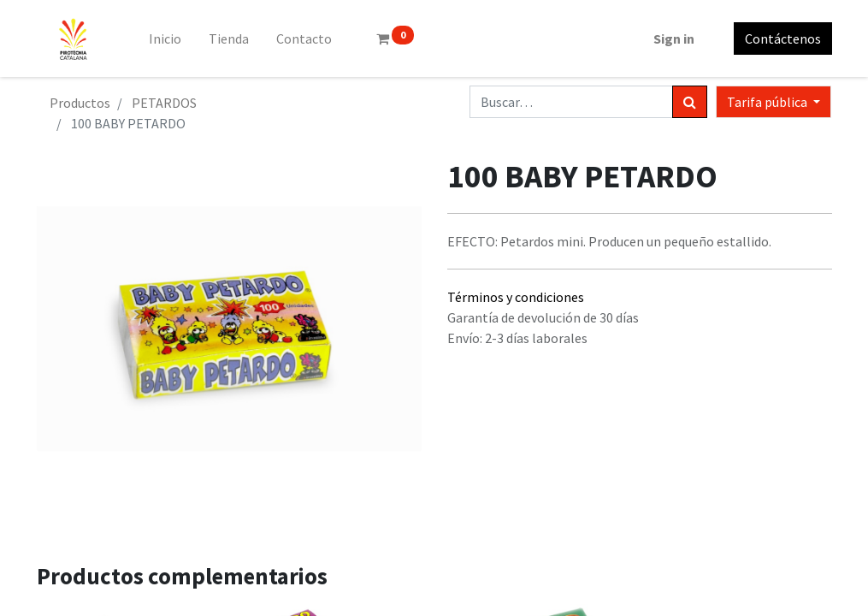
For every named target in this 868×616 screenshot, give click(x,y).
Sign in (674, 38)
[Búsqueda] (690, 102)
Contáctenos (783, 38)
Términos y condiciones (516, 297)
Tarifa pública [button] (768, 102)
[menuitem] (165, 38)
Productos (80, 103)
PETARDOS (164, 103)
